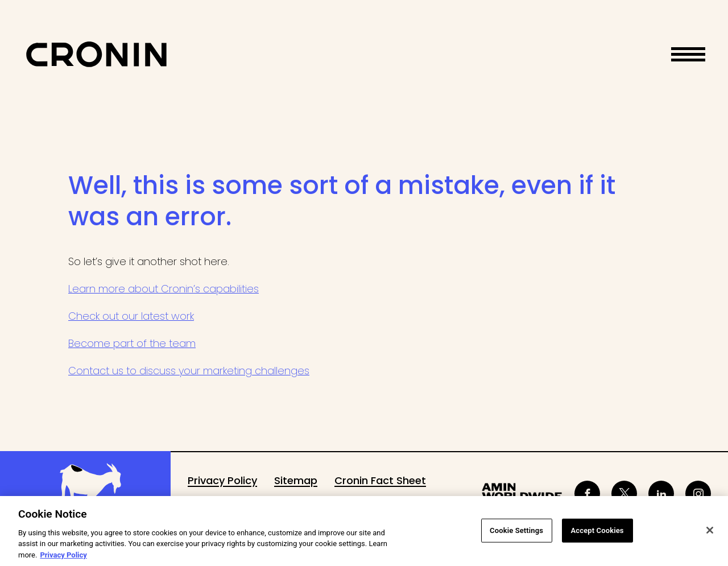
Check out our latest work (131, 316)
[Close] (710, 533)
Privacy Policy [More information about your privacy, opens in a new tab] (63, 558)
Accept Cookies (597, 533)
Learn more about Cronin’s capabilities (164, 289)
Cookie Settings (516, 533)
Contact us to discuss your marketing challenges (189, 371)
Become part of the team (132, 343)
